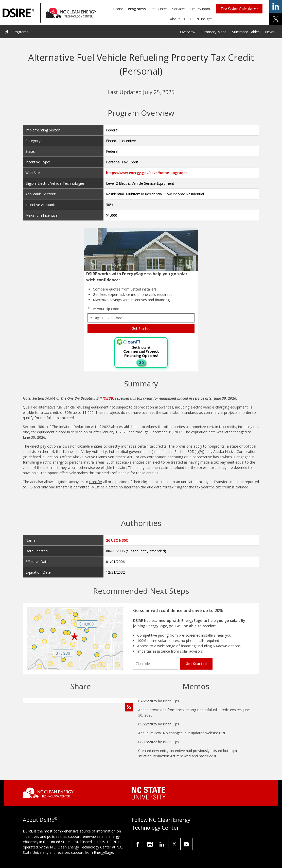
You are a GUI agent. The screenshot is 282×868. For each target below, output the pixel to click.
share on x (276, 19)
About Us (178, 19)
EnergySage (103, 852)
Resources (159, 9)
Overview (188, 32)
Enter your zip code (103, 309)
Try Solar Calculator (239, 9)
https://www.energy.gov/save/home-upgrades (147, 173)
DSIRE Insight (201, 19)
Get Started (196, 664)
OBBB (108, 398)
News (270, 32)
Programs (137, 9)
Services (179, 9)
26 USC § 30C (117, 540)
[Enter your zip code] (156, 664)
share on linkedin (276, 6)
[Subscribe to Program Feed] (129, 707)
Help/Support (201, 9)
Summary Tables (246, 32)
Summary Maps (214, 32)
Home (118, 9)
